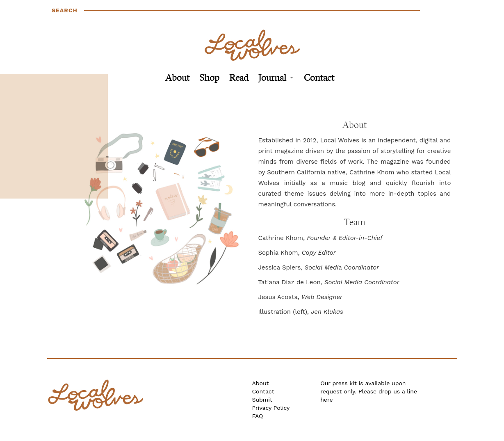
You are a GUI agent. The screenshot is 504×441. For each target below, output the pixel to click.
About (177, 79)
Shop (209, 79)
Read (239, 79)
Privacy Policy (271, 408)
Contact (319, 79)
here (326, 400)
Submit (262, 400)
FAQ (258, 416)
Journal (272, 79)
